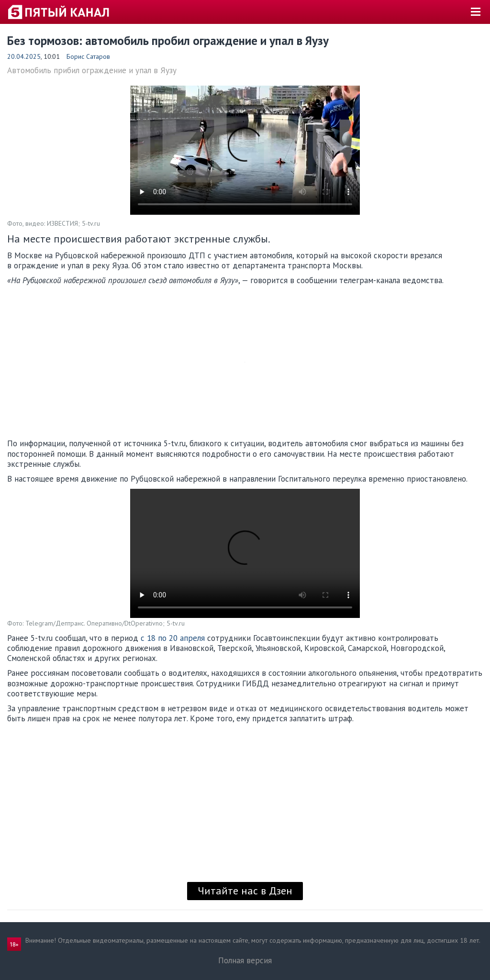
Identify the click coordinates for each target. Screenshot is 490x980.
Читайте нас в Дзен (245, 891)
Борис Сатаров (88, 56)
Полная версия (245, 960)
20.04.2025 (24, 56)
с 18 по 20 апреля (173, 638)
